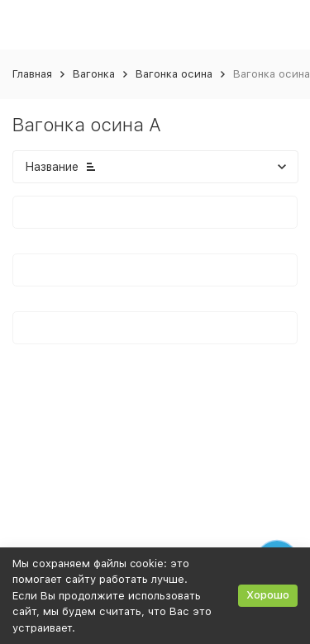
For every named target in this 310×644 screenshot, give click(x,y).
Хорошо (268, 595)
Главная (32, 74)
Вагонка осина (174, 74)
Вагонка (94, 74)
